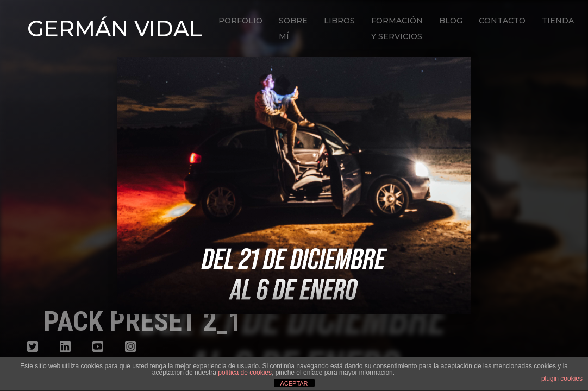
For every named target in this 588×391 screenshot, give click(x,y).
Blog (451, 21)
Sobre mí (293, 29)
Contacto (502, 21)
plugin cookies (562, 379)
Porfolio (240, 21)
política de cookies (245, 373)
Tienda (558, 21)
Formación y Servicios (397, 29)
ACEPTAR (294, 383)
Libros (339, 21)
